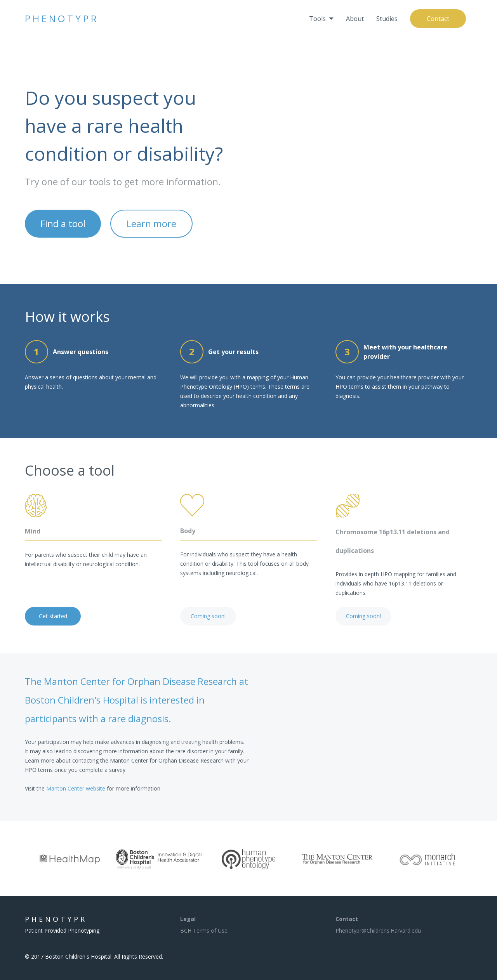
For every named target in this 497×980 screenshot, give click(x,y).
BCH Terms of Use (204, 930)
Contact (438, 19)
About (355, 19)
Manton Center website (76, 788)
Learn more (151, 223)
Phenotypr (62, 18)
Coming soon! (208, 616)
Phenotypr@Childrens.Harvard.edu (378, 930)
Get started (53, 616)
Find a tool (63, 223)
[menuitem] (321, 19)
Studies (387, 19)
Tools (317, 19)
